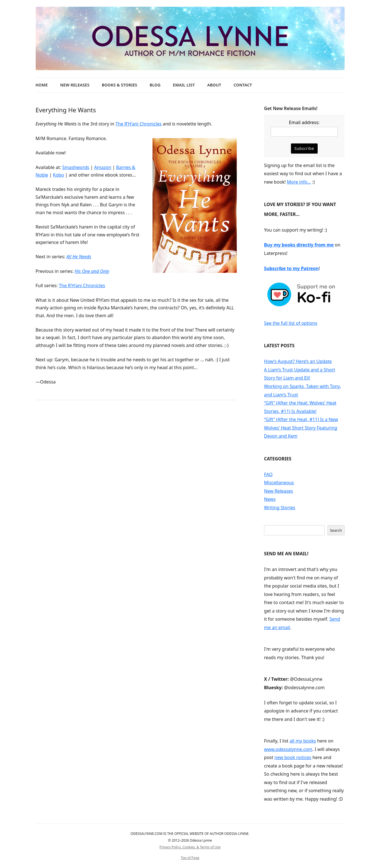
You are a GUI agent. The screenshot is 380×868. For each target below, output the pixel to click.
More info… (299, 182)
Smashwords (76, 167)
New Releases (75, 85)
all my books (303, 741)
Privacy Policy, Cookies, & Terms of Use (190, 847)
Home (42, 85)
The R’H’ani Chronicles (138, 124)
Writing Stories (280, 508)
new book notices (293, 757)
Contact (243, 85)
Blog (155, 85)
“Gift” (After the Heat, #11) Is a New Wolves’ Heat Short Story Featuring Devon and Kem (301, 428)
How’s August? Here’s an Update (298, 361)
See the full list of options (291, 323)
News (270, 499)
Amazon (103, 167)
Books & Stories (120, 85)
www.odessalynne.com (288, 749)
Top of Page (190, 858)
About (214, 85)
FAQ (268, 474)
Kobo (58, 175)
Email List (184, 85)
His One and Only (92, 271)
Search (336, 530)
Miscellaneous (279, 483)
